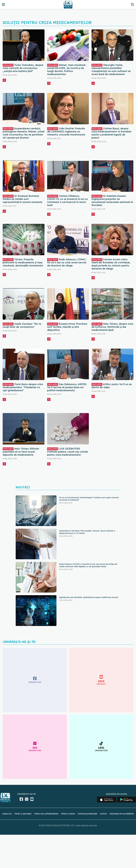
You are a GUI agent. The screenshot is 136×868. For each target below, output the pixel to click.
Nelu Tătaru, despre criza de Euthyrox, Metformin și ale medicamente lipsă (112, 327)
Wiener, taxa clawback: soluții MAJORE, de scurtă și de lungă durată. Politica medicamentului (67, 70)
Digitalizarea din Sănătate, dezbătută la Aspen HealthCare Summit (89, 597)
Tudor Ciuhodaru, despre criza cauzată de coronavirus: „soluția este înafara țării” (23, 68)
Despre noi (7, 814)
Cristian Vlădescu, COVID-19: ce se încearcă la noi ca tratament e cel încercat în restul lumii (67, 201)
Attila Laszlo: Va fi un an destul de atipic (112, 386)
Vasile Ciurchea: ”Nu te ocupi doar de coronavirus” (22, 325)
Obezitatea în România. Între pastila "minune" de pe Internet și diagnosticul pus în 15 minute (87, 532)
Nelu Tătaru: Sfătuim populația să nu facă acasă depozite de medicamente (21, 452)
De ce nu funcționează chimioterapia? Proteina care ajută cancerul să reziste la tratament (89, 499)
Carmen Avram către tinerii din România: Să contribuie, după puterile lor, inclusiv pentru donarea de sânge (111, 264)
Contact (103, 814)
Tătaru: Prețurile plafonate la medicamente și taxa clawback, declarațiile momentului (23, 262)
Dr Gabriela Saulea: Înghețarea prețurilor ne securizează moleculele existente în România (112, 201)
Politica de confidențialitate (46, 814)
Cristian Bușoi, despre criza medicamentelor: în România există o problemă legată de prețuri (111, 133)
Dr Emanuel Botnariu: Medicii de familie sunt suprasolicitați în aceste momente (23, 199)
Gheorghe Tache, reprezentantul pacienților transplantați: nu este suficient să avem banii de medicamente (111, 70)
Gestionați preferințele (87, 814)
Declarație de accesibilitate (122, 814)
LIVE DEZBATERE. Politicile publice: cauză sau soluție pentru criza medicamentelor (68, 452)
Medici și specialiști (23, 814)
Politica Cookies (68, 814)
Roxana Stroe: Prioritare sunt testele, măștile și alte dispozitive (67, 327)
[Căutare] (132, 4)
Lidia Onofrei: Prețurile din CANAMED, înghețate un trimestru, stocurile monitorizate (66, 132)
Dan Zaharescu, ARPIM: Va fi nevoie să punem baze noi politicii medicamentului (67, 387)
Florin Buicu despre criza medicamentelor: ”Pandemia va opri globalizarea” (23, 387)
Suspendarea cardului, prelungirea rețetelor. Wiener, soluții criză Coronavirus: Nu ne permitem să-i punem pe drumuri (24, 133)
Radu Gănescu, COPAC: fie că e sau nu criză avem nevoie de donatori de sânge (67, 262)
